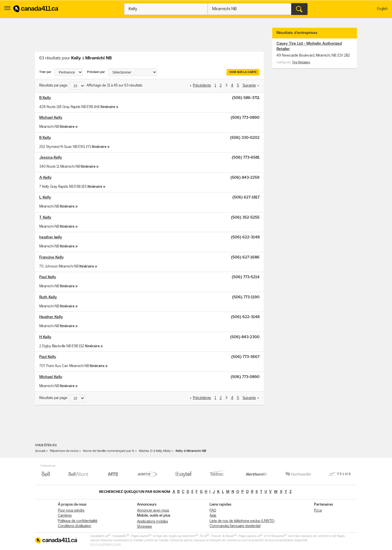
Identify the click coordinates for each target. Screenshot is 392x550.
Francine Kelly (52, 257)
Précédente (202, 86)
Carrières (65, 516)
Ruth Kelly (48, 297)
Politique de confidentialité (78, 521)
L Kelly (45, 198)
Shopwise (144, 527)
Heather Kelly (51, 317)
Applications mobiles (153, 522)
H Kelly (45, 337)
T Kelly (45, 218)
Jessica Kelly (51, 158)
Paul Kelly (48, 277)
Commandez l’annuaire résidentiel (235, 526)
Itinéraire (108, 107)
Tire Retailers (301, 62)
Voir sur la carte (243, 72)
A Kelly (45, 178)
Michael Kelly (51, 118)
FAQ (213, 511)
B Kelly (45, 98)
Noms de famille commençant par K (109, 451)
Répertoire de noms (64, 451)
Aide (213, 516)
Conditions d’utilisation (75, 526)
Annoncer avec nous (153, 511)
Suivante (249, 86)
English (382, 9)
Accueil (40, 451)
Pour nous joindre (71, 511)
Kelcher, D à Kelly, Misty (155, 451)
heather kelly (51, 237)
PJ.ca (318, 511)
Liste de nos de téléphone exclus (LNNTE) (242, 521)
